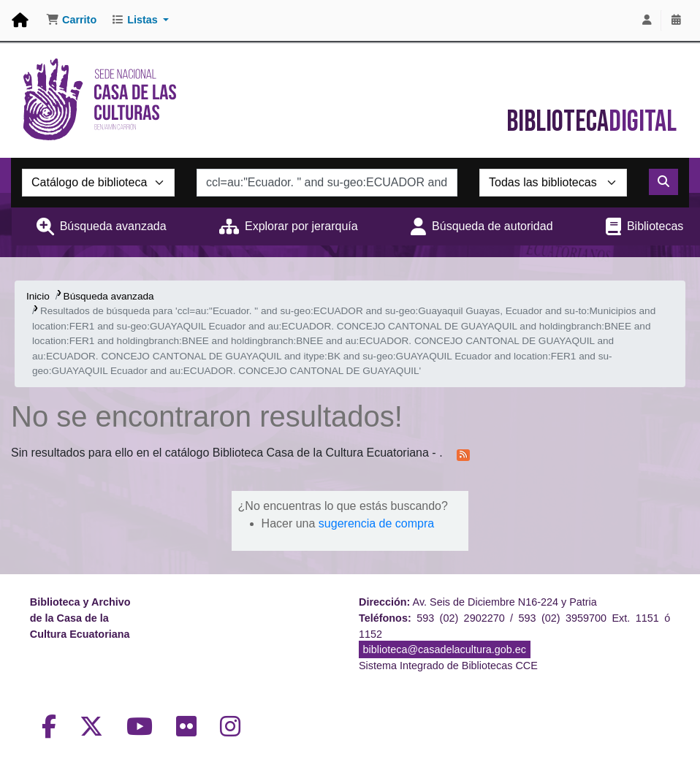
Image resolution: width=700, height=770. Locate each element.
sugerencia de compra (376, 523)
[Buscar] (663, 182)
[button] (71, 20)
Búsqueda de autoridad (492, 226)
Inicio (38, 296)
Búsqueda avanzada (113, 226)
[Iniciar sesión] (647, 20)
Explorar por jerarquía (301, 226)
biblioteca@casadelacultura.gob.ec (445, 649)
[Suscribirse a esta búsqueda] (463, 454)
